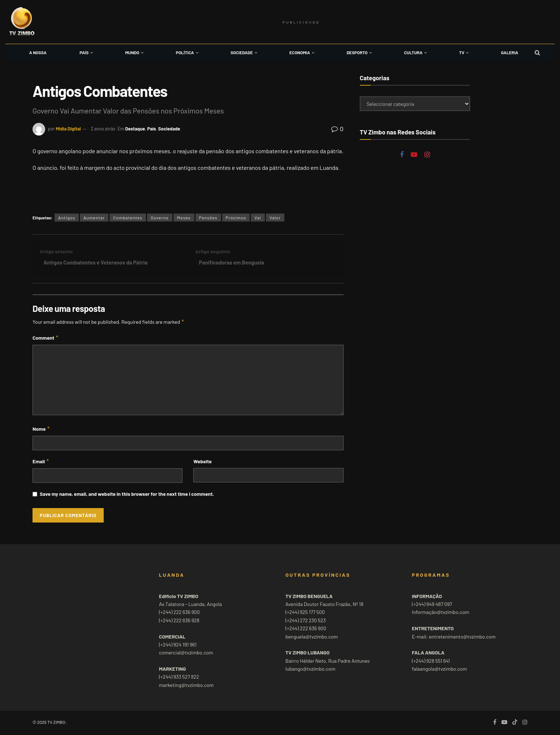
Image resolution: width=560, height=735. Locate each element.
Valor (275, 218)
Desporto (357, 52)
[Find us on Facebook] (402, 155)
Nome (41, 430)
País (84, 52)
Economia (300, 52)
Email (41, 463)
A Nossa (38, 52)
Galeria (510, 52)
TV (462, 52)
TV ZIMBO (56, 723)
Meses (184, 218)
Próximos (236, 218)
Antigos (67, 218)
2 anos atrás (103, 129)
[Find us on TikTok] (515, 723)
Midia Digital (68, 129)
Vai (258, 218)
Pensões (208, 218)
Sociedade (242, 52)
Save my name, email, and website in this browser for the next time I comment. (127, 495)
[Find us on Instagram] (427, 155)
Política (185, 52)
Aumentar (94, 218)
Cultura (413, 52)
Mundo (132, 52)
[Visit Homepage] (22, 22)
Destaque (135, 129)
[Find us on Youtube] (414, 155)
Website (202, 462)
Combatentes (128, 218)
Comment (46, 339)
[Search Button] (537, 52)
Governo (160, 218)
